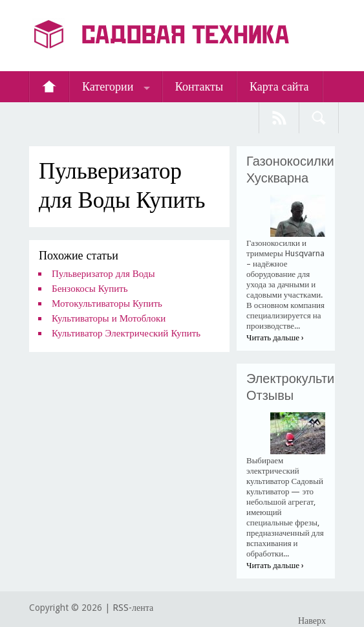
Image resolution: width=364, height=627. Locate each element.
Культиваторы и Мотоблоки (109, 318)
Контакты (199, 86)
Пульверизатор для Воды (103, 274)
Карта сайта (279, 86)
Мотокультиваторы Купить (107, 303)
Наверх (312, 621)
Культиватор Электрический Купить (126, 333)
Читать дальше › (275, 337)
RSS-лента (133, 608)
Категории (108, 86)
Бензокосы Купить (90, 289)
